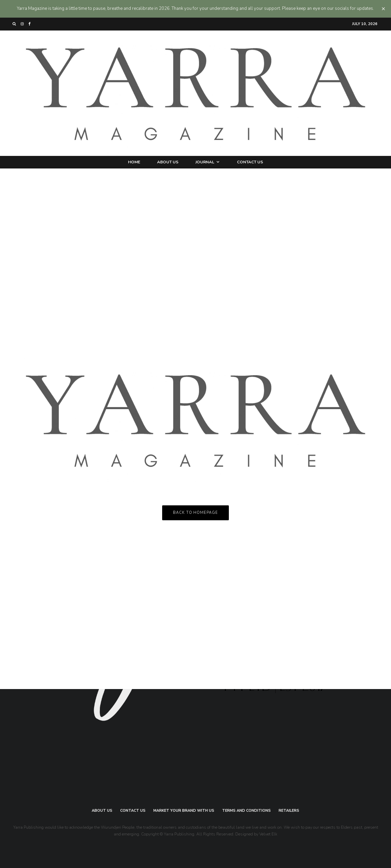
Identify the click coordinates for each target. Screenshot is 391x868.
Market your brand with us (184, 811)
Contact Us (250, 162)
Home (134, 162)
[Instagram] (22, 24)
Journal (205, 162)
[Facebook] (29, 24)
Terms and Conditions (246, 811)
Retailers (289, 811)
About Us (168, 162)
